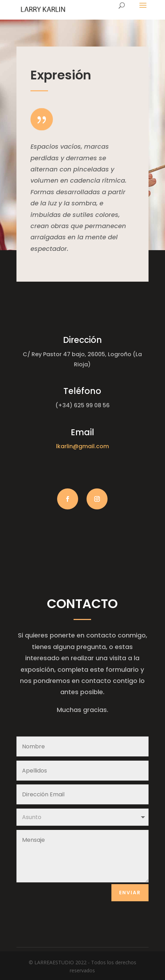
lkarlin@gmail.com (82, 446)
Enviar (130, 893)
